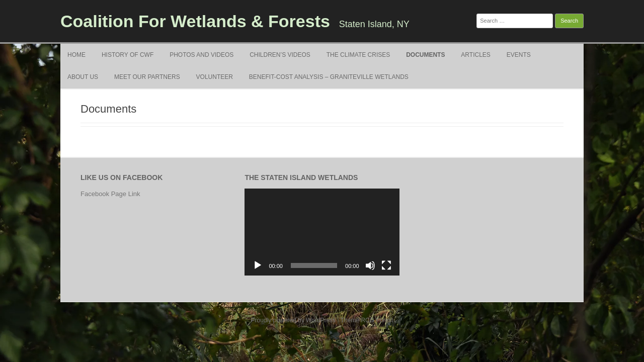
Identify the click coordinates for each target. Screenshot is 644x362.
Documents (425, 55)
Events (519, 55)
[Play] (258, 265)
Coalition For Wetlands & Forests (195, 21)
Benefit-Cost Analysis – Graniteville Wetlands (329, 77)
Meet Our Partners (147, 77)
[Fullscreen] (386, 265)
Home (76, 55)
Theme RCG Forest (367, 320)
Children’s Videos (280, 55)
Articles (475, 55)
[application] (322, 232)
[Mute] (370, 265)
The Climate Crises (358, 55)
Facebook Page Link (110, 194)
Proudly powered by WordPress (294, 320)
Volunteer (215, 77)
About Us (83, 77)
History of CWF (128, 55)
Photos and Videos (202, 55)
